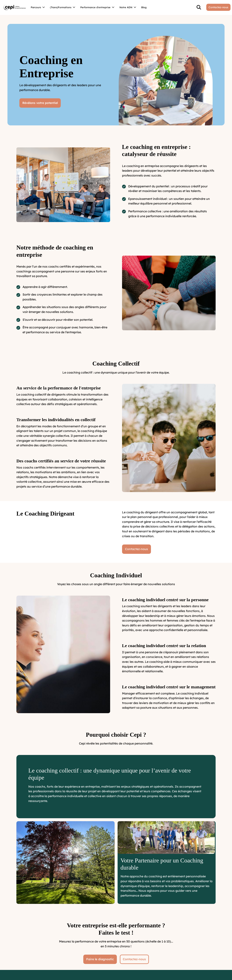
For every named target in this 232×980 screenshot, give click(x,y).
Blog (144, 7)
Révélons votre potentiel (40, 103)
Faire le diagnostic (100, 959)
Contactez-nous (134, 959)
